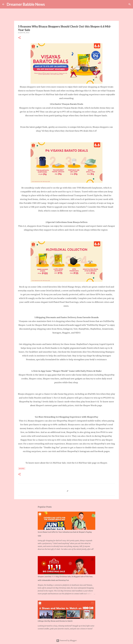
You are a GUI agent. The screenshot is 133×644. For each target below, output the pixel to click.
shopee (22, 468)
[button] (19, 38)
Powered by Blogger (66, 641)
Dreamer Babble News (26, 4)
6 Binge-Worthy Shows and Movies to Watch (55, 621)
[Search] (48, 4)
